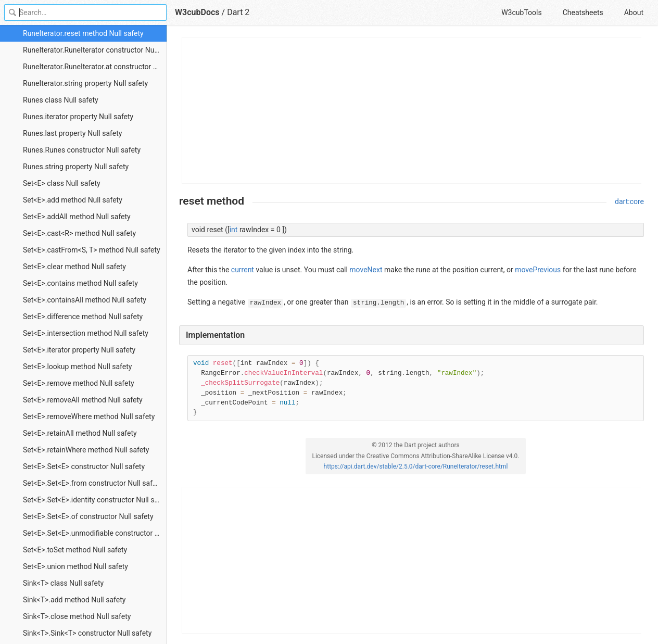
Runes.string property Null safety (76, 167)
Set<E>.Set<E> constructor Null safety (84, 466)
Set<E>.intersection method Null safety (86, 333)
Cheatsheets (583, 12)
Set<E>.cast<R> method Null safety (79, 233)
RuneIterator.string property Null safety (85, 83)
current (243, 270)
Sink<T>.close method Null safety (77, 616)
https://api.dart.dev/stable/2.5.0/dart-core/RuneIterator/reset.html (416, 466)
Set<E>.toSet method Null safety (75, 550)
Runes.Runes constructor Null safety (82, 150)
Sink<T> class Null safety (63, 583)
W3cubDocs (197, 12)
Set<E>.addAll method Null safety (77, 217)
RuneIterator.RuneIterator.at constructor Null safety (95, 67)
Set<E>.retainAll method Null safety (80, 433)
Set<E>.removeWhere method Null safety (89, 416)
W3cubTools (521, 12)
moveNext (366, 270)
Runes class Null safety (61, 100)
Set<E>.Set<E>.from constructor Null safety (92, 483)
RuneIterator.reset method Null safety (83, 33)
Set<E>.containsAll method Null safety (85, 300)
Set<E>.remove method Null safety (79, 383)
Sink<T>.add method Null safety (74, 600)
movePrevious (538, 270)
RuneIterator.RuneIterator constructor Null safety (95, 50)
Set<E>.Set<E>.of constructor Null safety (88, 516)
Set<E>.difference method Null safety (83, 317)
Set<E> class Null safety (62, 183)
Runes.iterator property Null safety (78, 117)
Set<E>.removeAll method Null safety (83, 400)
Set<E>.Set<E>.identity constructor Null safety (95, 500)
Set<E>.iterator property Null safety (79, 350)
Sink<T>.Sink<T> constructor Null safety (87, 633)
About (634, 12)
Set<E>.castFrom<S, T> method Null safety (92, 250)
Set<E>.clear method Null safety (74, 267)
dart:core (629, 201)
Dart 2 (238, 12)
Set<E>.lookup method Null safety (77, 367)
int (234, 230)
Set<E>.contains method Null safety (80, 283)
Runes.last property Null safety (72, 133)
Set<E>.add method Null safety (73, 200)
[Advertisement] (412, 110)
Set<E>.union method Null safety (75, 566)
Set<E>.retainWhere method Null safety (86, 450)
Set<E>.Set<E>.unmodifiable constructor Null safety (95, 533)
